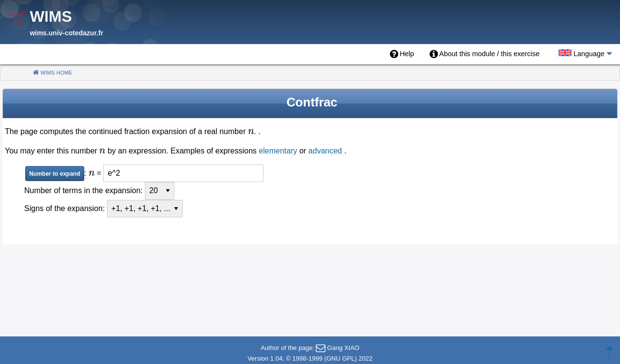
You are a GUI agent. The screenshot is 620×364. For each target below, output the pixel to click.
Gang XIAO (343, 348)
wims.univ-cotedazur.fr (66, 33)
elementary (278, 151)
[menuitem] (402, 54)
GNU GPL (341, 358)
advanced (325, 151)
